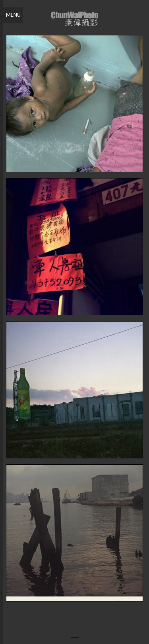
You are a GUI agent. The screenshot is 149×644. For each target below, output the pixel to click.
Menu (13, 15)
